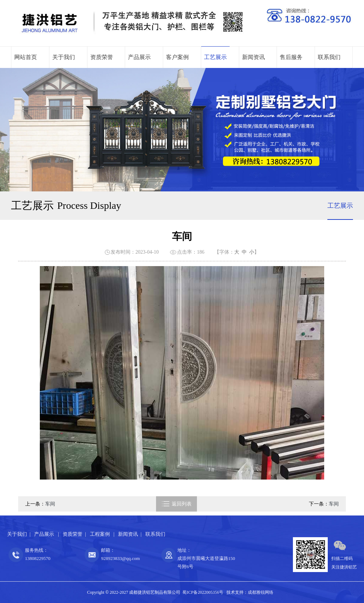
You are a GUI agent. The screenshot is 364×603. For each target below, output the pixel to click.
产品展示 (139, 57)
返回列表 (176, 504)
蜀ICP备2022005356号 (203, 592)
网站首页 (26, 57)
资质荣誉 (102, 57)
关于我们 (64, 57)
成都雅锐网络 (261, 592)
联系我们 (329, 57)
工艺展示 (215, 57)
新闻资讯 (253, 57)
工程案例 (101, 534)
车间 (50, 504)
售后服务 (291, 57)
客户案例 (177, 57)
